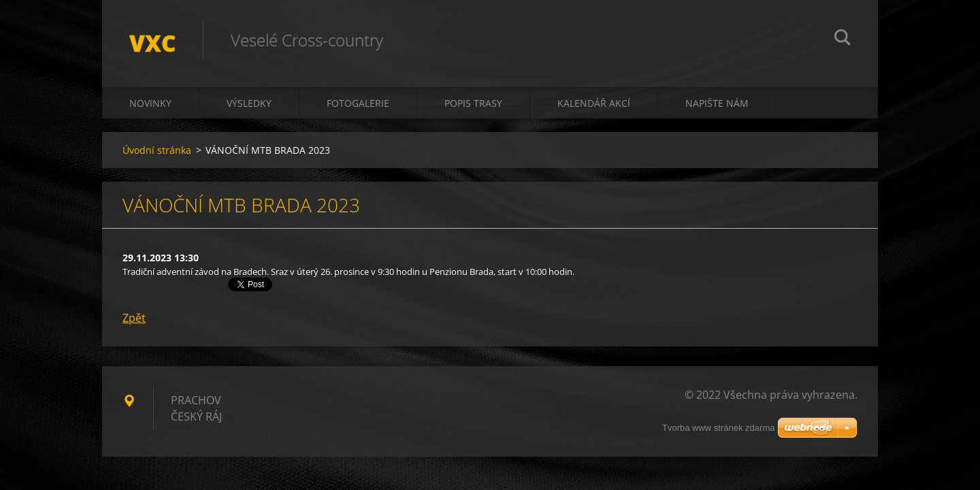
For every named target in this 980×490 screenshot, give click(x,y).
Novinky (150, 103)
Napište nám (717, 103)
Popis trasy (473, 103)
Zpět (134, 318)
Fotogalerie (358, 103)
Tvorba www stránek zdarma (718, 428)
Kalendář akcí (594, 103)
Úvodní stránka (157, 150)
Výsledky (249, 103)
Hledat (843, 39)
